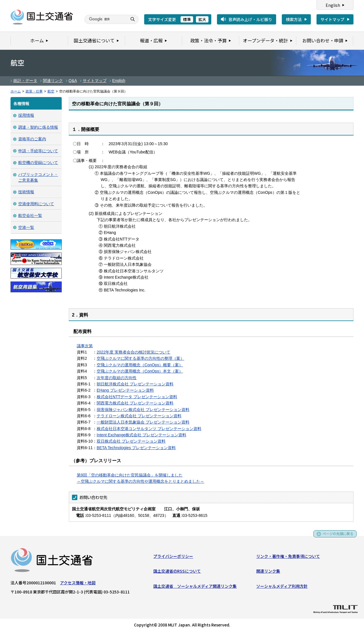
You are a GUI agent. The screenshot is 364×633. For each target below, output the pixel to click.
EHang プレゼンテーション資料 (125, 390)
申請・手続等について (38, 151)
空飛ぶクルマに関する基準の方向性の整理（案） (140, 358)
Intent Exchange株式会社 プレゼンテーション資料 (141, 435)
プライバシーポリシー (173, 557)
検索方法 (294, 19)
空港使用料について (36, 204)
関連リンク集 (268, 572)
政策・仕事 (34, 91)
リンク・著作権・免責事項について (288, 557)
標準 (187, 19)
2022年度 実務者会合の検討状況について (134, 352)
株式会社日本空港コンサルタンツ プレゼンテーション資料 (149, 429)
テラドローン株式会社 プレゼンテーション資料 (139, 416)
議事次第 (85, 346)
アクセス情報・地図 (78, 584)
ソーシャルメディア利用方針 (282, 587)
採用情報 (26, 115)
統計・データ (25, 81)
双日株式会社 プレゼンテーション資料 (131, 441)
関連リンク (53, 81)
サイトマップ (332, 19)
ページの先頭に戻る (336, 537)
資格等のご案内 (32, 139)
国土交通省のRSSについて (177, 572)
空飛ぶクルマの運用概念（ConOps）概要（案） (140, 365)
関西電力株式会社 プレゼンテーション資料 (135, 403)
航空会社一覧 (30, 215)
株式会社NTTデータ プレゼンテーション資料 (137, 397)
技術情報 (26, 192)
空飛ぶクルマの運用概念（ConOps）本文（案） (140, 371)
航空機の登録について (38, 163)
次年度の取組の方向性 (117, 378)
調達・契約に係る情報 (38, 127)
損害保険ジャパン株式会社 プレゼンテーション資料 (143, 410)
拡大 (202, 19)
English (333, 5)
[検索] (105, 19)
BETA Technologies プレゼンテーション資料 (136, 448)
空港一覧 (26, 227)
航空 (51, 91)
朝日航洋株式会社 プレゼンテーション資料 (135, 384)
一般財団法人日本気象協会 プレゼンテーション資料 (143, 422)
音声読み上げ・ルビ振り (250, 19)
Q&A (73, 81)
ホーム (16, 91)
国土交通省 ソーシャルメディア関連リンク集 (195, 587)
